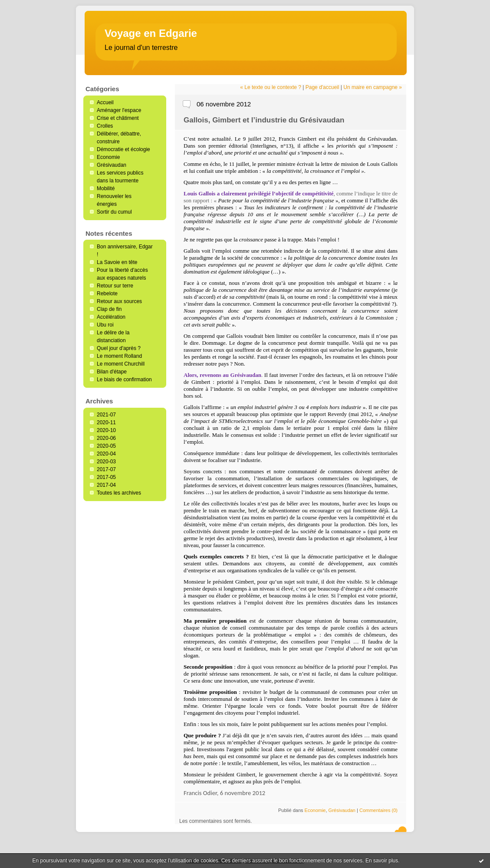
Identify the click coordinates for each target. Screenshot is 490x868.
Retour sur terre (115, 286)
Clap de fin (109, 309)
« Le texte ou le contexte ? (271, 87)
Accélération (111, 317)
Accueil (105, 102)
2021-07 (106, 415)
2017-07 (106, 469)
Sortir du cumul (114, 212)
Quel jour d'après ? (119, 348)
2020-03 (106, 462)
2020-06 (106, 438)
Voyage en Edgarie (151, 33)
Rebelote (107, 294)
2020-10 (106, 430)
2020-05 (106, 446)
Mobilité (106, 188)
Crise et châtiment (118, 118)
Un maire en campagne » (373, 87)
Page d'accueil (322, 87)
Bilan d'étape (112, 372)
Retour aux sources (119, 301)
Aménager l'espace (119, 110)
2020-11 (106, 422)
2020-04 (106, 454)
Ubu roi (105, 325)
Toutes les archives (119, 493)
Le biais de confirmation (124, 380)
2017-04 (106, 485)
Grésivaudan (112, 165)
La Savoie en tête (117, 262)
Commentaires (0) (378, 810)
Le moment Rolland (119, 356)
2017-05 (106, 477)
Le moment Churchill (121, 364)
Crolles (105, 126)
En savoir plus (382, 861)
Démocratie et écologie (123, 149)
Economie (108, 157)
